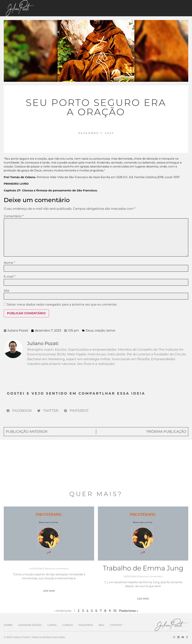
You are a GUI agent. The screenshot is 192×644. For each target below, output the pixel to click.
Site (7, 291)
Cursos (67, 625)
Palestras (86, 625)
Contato (116, 625)
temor (111, 331)
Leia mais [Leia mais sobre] (49, 591)
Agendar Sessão (30, 625)
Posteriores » (129, 611)
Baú (102, 625)
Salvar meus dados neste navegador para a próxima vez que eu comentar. (62, 305)
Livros (52, 625)
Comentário (14, 216)
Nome (9, 263)
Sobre (8, 625)
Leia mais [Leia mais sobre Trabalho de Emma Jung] (143, 599)
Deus (90, 331)
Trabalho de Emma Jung (143, 568)
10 (115, 611)
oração (100, 331)
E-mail (10, 277)
